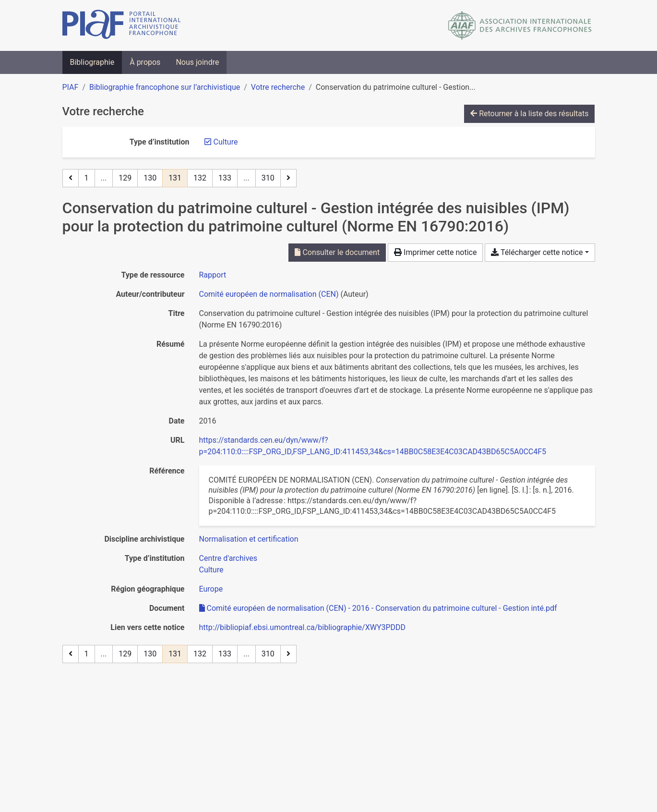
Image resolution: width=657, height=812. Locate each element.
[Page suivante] (288, 178)
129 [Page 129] (125, 178)
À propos (145, 62)
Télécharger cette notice (537, 252)
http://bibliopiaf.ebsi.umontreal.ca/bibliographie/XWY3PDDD (303, 627)
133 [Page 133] (225, 178)
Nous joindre (197, 62)
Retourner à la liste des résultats (529, 114)
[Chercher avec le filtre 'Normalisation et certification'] (249, 539)
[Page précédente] (71, 178)
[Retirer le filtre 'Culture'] (226, 142)
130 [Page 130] (150, 178)
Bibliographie (92, 62)
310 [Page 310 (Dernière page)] (268, 178)
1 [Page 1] (87, 178)
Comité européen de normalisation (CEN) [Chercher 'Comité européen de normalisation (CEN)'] (269, 294)
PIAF (71, 87)
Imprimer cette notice (435, 252)
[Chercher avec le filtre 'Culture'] (211, 570)
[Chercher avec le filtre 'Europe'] (211, 589)
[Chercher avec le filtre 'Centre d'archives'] (228, 558)
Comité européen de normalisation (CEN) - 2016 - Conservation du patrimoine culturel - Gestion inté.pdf (378, 608)
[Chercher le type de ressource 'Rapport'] (213, 275)
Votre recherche (278, 87)
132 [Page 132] (200, 178)
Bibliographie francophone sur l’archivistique (165, 87)
